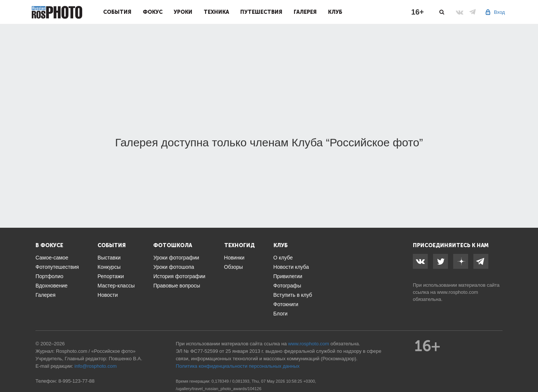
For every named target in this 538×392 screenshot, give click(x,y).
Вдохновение (52, 286)
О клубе (283, 258)
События (117, 12)
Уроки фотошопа (174, 267)
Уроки (183, 12)
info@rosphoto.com (95, 366)
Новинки (234, 258)
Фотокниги (286, 304)
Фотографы (287, 286)
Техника (216, 12)
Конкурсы (109, 267)
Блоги (281, 314)
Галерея (305, 12)
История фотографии (179, 276)
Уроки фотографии (176, 258)
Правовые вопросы (177, 286)
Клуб (335, 12)
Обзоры (234, 267)
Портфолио (50, 276)
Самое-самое (52, 258)
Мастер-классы (116, 286)
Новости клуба (291, 267)
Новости (108, 295)
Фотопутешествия (57, 267)
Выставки (109, 258)
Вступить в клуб (293, 295)
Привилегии (288, 276)
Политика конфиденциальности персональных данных (238, 366)
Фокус (153, 12)
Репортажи (111, 276)
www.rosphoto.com (458, 292)
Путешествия (261, 12)
